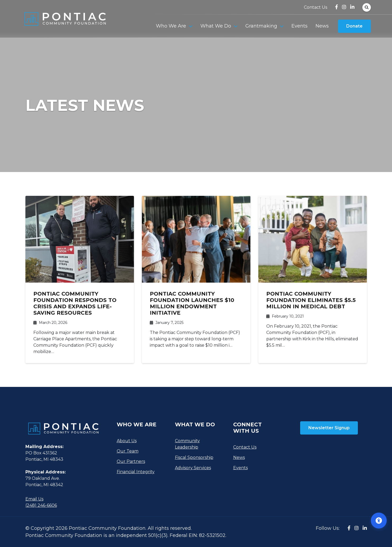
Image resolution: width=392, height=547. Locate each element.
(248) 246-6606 (41, 505)
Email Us (34, 499)
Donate (354, 26)
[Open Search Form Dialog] (367, 7)
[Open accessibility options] (379, 521)
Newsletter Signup (329, 428)
